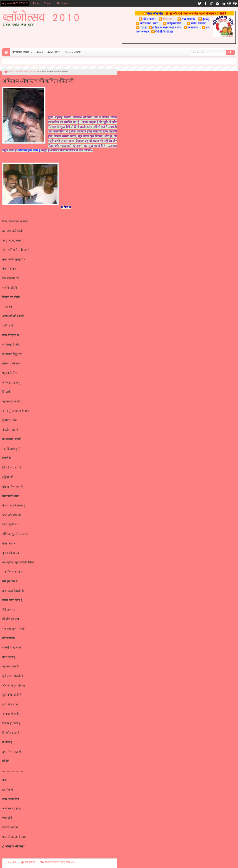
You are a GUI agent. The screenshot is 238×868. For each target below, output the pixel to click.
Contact (48, 3)
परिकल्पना (166, 19)
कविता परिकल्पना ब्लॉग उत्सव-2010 (60, 862)
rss (217, 3)
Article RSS (54, 52)
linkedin (223, 3)
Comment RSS (73, 52)
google (211, 3)
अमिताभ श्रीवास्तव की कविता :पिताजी (38, 80)
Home (6, 52)
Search (230, 52)
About (36, 3)
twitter (200, 3)
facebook (205, 3)
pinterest (235, 3)
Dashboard (63, 3)
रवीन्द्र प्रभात (30, 862)
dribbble (229, 3)
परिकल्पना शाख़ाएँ (21, 52)
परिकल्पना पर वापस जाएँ (16, 856)
